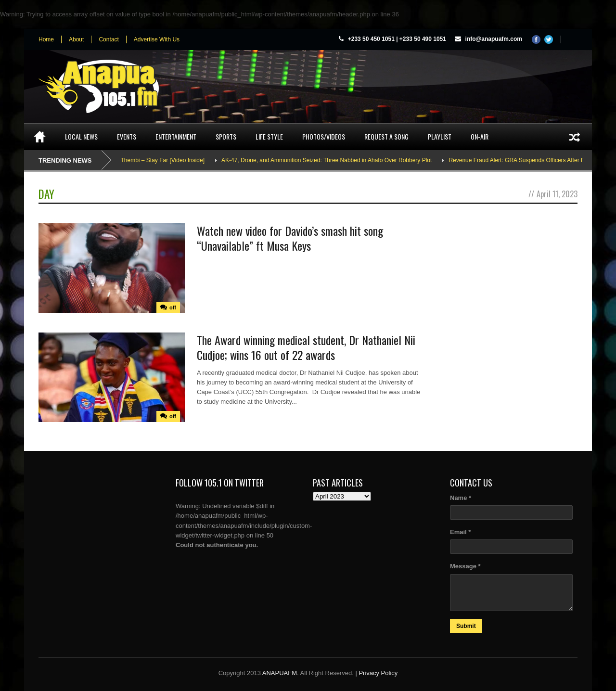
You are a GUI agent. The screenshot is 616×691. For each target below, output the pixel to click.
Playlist (440, 136)
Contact (109, 39)
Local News (81, 136)
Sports (226, 136)
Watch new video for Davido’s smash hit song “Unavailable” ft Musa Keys (290, 238)
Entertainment (176, 136)
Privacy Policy (378, 673)
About (76, 39)
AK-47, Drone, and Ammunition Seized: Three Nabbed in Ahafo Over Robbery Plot (330, 160)
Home (46, 39)
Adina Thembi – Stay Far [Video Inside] (158, 160)
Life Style (269, 136)
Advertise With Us (157, 39)
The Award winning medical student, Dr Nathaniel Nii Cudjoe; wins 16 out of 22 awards (306, 347)
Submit (466, 626)
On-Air (480, 136)
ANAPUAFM (280, 673)
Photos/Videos (324, 136)
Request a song (386, 136)
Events (127, 136)
